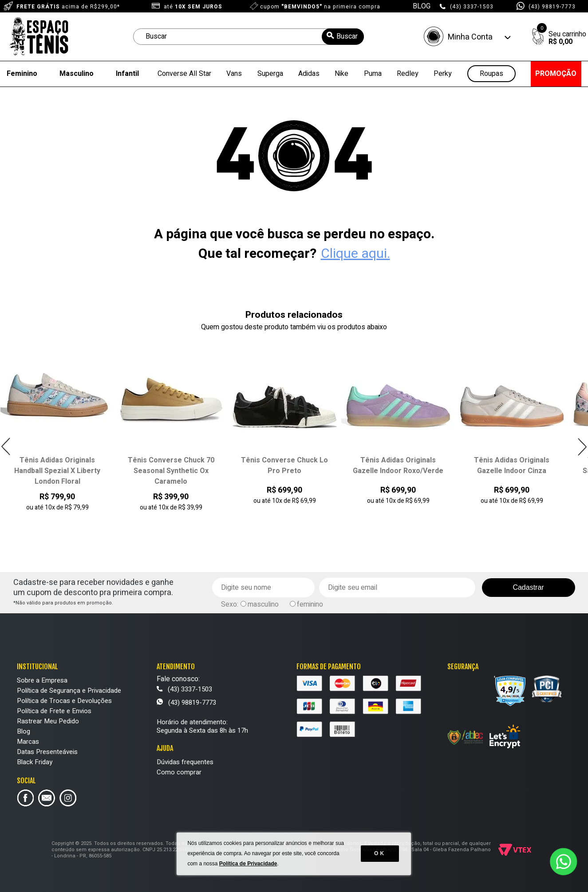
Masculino (77, 74)
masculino (263, 604)
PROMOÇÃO (556, 74)
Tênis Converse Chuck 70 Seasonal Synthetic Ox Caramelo (171, 471)
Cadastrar (528, 587)
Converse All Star (184, 74)
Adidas (309, 74)
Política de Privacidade (248, 865)
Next (582, 447)
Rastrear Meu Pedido (48, 721)
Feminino (22, 74)
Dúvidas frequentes (185, 762)
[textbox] (249, 37)
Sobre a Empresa (42, 680)
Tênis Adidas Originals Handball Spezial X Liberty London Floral (57, 471)
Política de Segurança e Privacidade (69, 691)
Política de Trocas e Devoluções (64, 701)
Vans (234, 74)
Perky (443, 74)
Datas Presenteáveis (47, 752)
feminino (310, 604)
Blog (24, 731)
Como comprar (179, 772)
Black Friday (35, 762)
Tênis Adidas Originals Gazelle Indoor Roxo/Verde (398, 466)
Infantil (127, 74)
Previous (6, 447)
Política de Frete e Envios (54, 711)
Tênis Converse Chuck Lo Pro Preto (284, 466)
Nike (341, 74)
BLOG (422, 6)
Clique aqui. (355, 254)
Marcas (28, 742)
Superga (270, 74)
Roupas (491, 74)
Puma (373, 74)
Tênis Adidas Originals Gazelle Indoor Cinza (512, 466)
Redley (408, 74)
